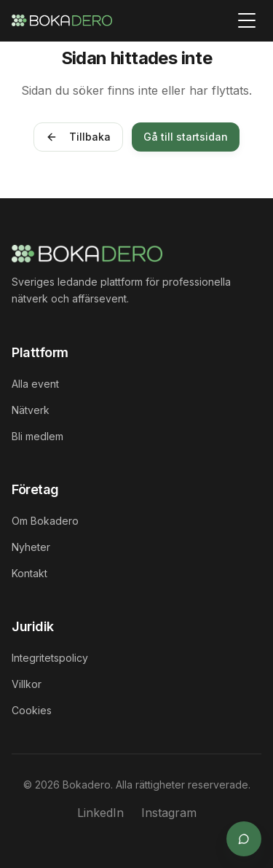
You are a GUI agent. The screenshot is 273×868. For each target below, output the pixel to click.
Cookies (32, 710)
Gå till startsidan (186, 137)
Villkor (27, 684)
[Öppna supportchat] (244, 839)
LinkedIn (100, 813)
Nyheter (31, 547)
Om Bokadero (45, 521)
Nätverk (31, 410)
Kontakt (29, 573)
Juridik (33, 626)
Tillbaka (78, 137)
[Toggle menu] (247, 20)
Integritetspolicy (50, 658)
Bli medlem (37, 436)
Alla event (35, 384)
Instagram (169, 813)
